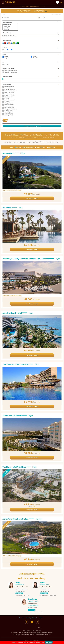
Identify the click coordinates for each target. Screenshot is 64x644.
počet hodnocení (40, 147)
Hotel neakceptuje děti (9, 96)
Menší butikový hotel (9, 87)
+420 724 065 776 (20, 590)
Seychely (10, 30)
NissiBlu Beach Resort (15, 415)
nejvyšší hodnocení (28, 147)
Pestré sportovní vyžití (9, 104)
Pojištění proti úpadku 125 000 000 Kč (32, 640)
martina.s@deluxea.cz (21, 588)
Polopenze (35, 56)
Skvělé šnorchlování (9, 113)
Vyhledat (7, 120)
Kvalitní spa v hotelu (9, 115)
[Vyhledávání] (57, 2)
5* (12, 50)
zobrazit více (49, 642)
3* (4, 50)
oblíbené (18, 147)
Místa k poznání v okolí (9, 107)
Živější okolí (7, 102)
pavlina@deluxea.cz (45, 588)
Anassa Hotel (11, 152)
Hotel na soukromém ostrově (11, 91)
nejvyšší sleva (51, 147)
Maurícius (10, 26)
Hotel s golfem (8, 88)
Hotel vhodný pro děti (9, 94)
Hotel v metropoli (8, 110)
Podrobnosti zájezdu (32, 198)
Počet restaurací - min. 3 (10, 93)
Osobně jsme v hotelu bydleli (11, 71)
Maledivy (10, 28)
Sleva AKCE (7, 64)
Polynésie (41, 617)
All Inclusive (35, 58)
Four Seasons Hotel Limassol (18, 364)
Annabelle (10, 207)
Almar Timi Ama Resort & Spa (18, 518)
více (19, 189)
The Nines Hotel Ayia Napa (17, 466)
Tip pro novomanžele (9, 106)
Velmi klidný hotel (8, 112)
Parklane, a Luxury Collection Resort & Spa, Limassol (28, 258)
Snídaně (6, 56)
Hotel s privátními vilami (10, 90)
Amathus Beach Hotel (15, 312)
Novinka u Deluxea (9, 97)
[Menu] (61, 2)
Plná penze (7, 58)
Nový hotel (7, 99)
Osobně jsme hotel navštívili (11, 72)
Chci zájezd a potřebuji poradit (32, 125)
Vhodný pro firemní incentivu (11, 109)
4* (8, 50)
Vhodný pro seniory (9, 103)
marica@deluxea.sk (33, 605)
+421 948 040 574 (33, 607)
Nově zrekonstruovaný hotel (11, 100)
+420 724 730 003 (44, 590)
